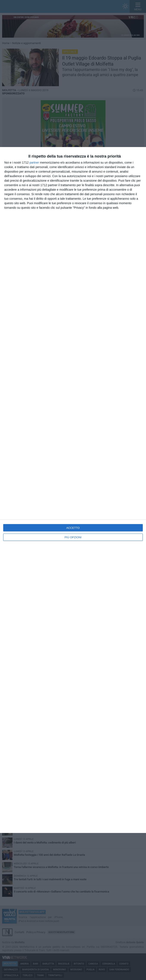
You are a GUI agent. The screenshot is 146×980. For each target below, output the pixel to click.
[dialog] (73, 490)
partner (34, 163)
